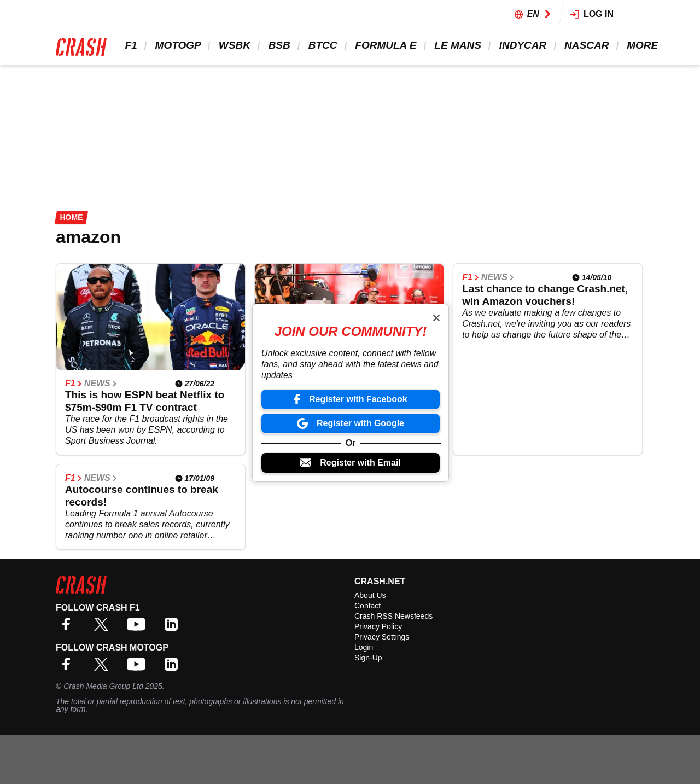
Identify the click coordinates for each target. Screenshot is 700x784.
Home (71, 217)
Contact (367, 606)
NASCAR (585, 45)
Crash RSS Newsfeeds (393, 616)
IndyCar (521, 45)
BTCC (321, 45)
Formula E (384, 45)
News (101, 383)
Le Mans (456, 45)
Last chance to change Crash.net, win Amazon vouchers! (545, 295)
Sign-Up (368, 658)
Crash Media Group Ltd (103, 686)
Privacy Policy (378, 626)
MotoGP (176, 45)
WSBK (233, 45)
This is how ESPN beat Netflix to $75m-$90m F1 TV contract (145, 401)
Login (364, 647)
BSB (278, 45)
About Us (370, 595)
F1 (130, 45)
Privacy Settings (382, 637)
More (641, 45)
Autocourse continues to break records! (142, 496)
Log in (592, 14)
